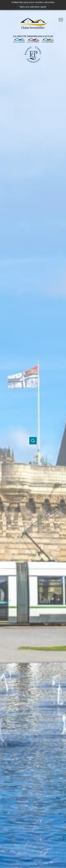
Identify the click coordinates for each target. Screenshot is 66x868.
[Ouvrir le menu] (62, 20)
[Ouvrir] (33, 441)
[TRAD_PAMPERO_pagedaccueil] (33, 39)
